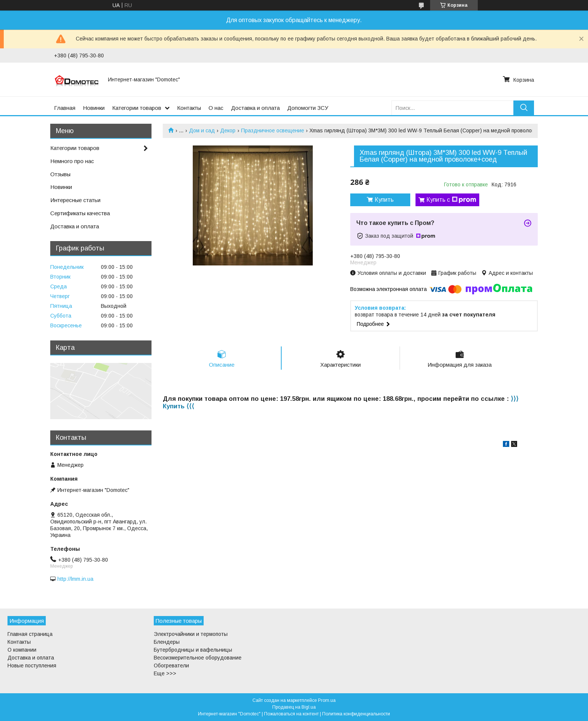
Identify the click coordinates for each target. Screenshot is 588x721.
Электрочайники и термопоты (191, 634)
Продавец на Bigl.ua (294, 707)
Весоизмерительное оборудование (198, 658)
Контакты (189, 108)
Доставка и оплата (255, 108)
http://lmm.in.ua (75, 579)
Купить (384, 200)
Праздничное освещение (273, 130)
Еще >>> (165, 673)
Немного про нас (72, 161)
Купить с (451, 200)
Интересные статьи (75, 200)
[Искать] (524, 108)
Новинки (94, 108)
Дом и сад (202, 130)
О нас (216, 108)
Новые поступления (32, 666)
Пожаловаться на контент (291, 714)
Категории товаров (137, 108)
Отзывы (60, 174)
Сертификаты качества (80, 213)
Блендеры (167, 642)
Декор (228, 130)
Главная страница (30, 634)
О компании (22, 650)
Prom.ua (327, 700)
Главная (65, 108)
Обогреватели (171, 666)
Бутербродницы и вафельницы (193, 650)
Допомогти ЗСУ (308, 108)
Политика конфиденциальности (356, 714)
